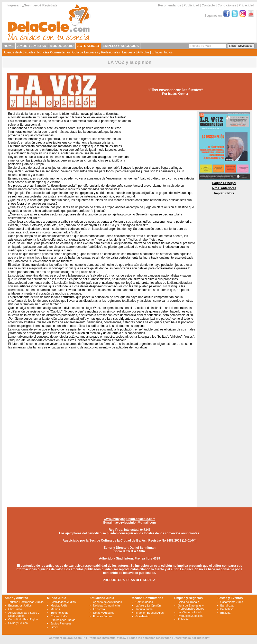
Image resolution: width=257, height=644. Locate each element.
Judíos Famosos (61, 623)
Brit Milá (225, 613)
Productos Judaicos (190, 616)
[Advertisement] (163, 138)
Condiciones (227, 5)
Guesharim (142, 616)
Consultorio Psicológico (23, 619)
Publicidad (191, 5)
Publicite (183, 619)
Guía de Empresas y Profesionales (96, 52)
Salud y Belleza (18, 623)
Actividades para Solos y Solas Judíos (24, 614)
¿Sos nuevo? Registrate (40, 5)
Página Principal (224, 183)
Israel (54, 627)
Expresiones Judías (63, 620)
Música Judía (59, 605)
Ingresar (13, 5)
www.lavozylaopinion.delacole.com (130, 519)
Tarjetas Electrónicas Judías (26, 602)
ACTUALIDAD (88, 46)
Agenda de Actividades (19, 52)
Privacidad (246, 5)
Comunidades (144, 602)
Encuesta (128, 52)
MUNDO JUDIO (62, 46)
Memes (55, 609)
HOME (9, 46)
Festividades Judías (63, 602)
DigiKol (202, 638)
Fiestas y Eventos (230, 598)
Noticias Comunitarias (54, 52)
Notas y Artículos (104, 613)
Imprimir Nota (224, 193)
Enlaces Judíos (162, 52)
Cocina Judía (59, 616)
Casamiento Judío (232, 602)
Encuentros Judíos (20, 605)
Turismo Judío (59, 613)
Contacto (208, 5)
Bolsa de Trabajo (189, 602)
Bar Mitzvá (227, 605)
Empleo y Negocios (189, 598)
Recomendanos (169, 5)
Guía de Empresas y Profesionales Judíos (191, 607)
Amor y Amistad (16, 598)
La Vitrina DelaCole (190, 612)
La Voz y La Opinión (148, 605)
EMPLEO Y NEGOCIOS (121, 46)
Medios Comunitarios (148, 598)
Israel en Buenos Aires (150, 613)
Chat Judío (15, 609)
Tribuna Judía (144, 609)
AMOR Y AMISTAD (32, 46)
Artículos (143, 52)
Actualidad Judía (102, 598)
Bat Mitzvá (227, 609)
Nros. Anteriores (224, 188)
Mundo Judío (57, 598)
